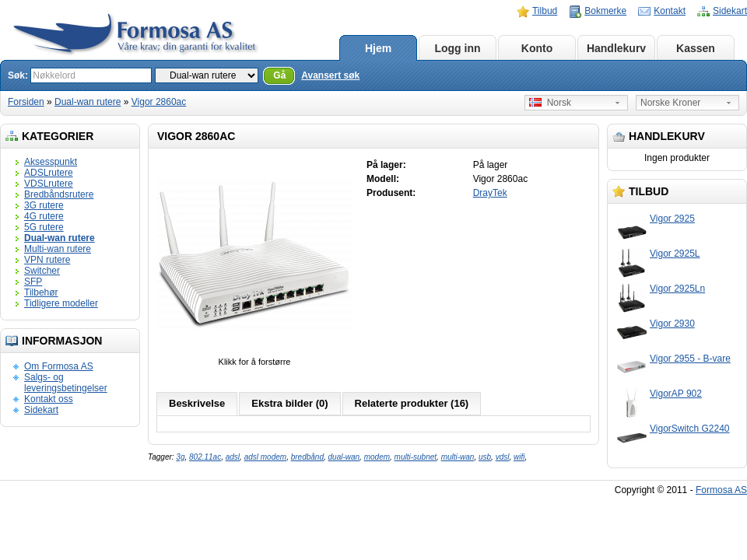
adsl (233, 457)
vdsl (503, 457)
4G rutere (44, 216)
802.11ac (205, 457)
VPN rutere (47, 260)
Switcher (42, 271)
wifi (519, 457)
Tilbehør (41, 292)
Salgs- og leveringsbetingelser (66, 383)
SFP (33, 282)
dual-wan (344, 457)
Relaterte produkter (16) (412, 403)
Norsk (550, 103)
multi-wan (458, 457)
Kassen (696, 48)
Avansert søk (330, 75)
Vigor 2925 (672, 219)
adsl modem (265, 457)
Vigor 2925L (675, 254)
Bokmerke (605, 11)
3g (180, 457)
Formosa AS (721, 490)
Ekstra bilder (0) (289, 403)
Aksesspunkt (51, 162)
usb (485, 457)
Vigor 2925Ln (677, 289)
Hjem (378, 48)
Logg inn (457, 48)
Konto (537, 48)
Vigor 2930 (672, 324)
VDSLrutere (49, 184)
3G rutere (44, 205)
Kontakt (670, 11)
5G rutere (44, 227)
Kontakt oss (49, 399)
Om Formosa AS (59, 366)
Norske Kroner (670, 103)
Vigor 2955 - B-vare (690, 359)
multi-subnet (416, 457)
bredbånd (307, 457)
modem (377, 457)
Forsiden (26, 102)
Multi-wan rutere (58, 249)
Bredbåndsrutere (59, 194)
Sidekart (730, 11)
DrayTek (490, 193)
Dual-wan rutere (88, 102)
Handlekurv (616, 48)
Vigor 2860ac (159, 102)
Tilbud (545, 11)
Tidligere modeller (61, 303)
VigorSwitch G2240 (690, 429)
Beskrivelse (197, 403)
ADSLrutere (49, 173)
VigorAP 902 (676, 394)
